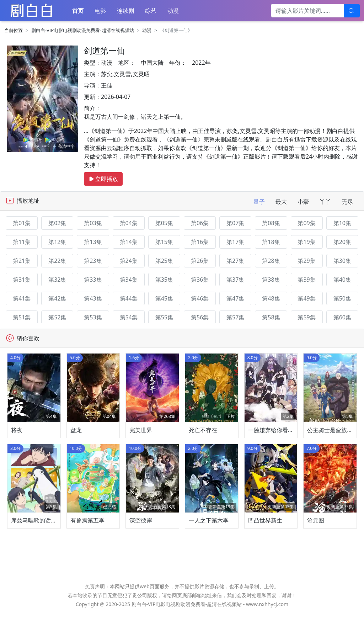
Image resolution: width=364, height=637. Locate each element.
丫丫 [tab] (325, 202)
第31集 (22, 280)
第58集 (271, 317)
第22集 (57, 261)
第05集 (164, 223)
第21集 (22, 261)
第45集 (164, 298)
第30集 (342, 261)
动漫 (173, 11)
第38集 (271, 280)
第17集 (235, 242)
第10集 (342, 223)
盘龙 (76, 441)
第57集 (235, 317)
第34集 (129, 280)
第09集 (306, 223)
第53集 (93, 317)
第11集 (22, 242)
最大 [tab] (281, 202)
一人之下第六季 (209, 544)
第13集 (93, 242)
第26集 (200, 261)
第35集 (164, 280)
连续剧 (125, 11)
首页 (78, 11)
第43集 (93, 298)
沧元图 (316, 544)
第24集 (129, 261)
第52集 (57, 317)
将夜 (17, 441)
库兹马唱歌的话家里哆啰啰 (45, 544)
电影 (100, 11)
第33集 (93, 280)
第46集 (200, 298)
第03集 (93, 223)
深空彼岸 (141, 544)
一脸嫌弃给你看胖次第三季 (282, 441)
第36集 (200, 280)
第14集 (129, 242)
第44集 (129, 298)
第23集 (93, 261)
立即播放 (103, 179)
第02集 (57, 223)
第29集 (306, 261)
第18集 (271, 242)
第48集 (271, 298)
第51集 (22, 317)
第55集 (164, 317)
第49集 (306, 298)
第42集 (57, 298)
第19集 (306, 242)
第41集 (22, 298)
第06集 (200, 223)
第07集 (235, 223)
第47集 (235, 298)
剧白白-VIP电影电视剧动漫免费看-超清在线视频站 (83, 30)
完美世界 (141, 441)
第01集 (22, 223)
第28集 (271, 261)
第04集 (129, 223)
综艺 (151, 11)
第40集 (342, 280)
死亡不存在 (203, 441)
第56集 (200, 317)
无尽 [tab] (347, 202)
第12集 (57, 242)
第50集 (342, 298)
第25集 (164, 261)
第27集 (235, 261)
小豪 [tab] (303, 202)
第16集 (200, 242)
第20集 (342, 242)
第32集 (57, 280)
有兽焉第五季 (87, 544)
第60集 (342, 317)
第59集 (306, 317)
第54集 (129, 317)
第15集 (164, 242)
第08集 (271, 223)
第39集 (306, 280)
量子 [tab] (259, 202)
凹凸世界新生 (265, 544)
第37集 (235, 280)
